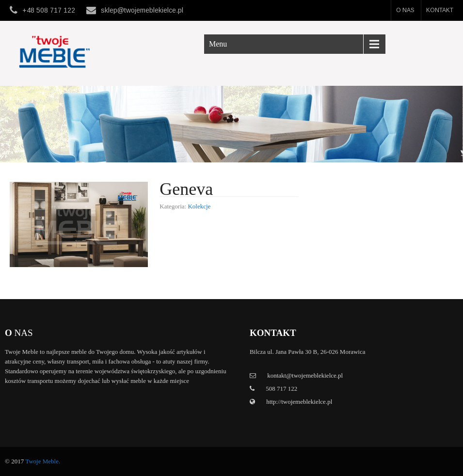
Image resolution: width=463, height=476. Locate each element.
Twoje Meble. (43, 461)
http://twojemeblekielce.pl (298, 402)
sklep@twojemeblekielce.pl (142, 10)
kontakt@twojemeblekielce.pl (305, 375)
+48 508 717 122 (49, 10)
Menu (218, 44)
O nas (405, 10)
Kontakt (440, 10)
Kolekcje (199, 206)
